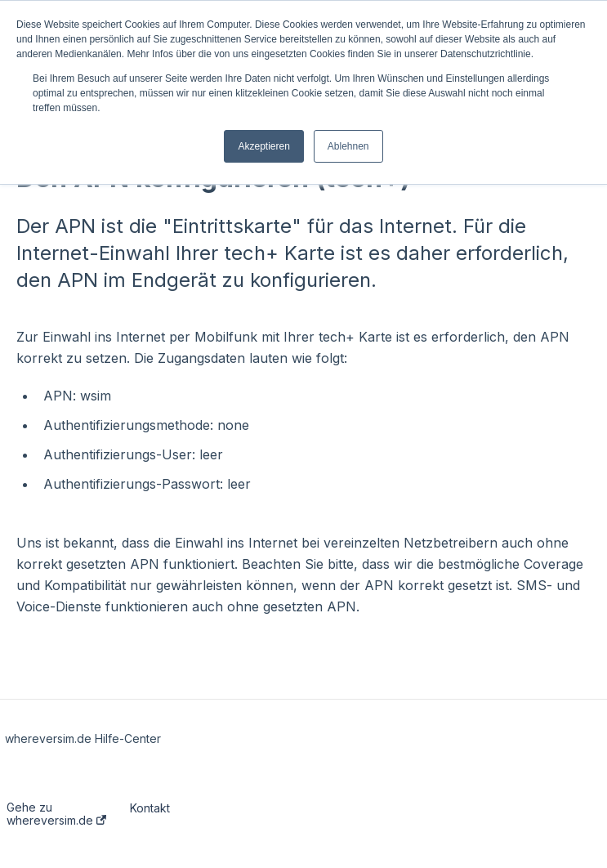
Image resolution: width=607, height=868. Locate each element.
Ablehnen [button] (348, 146)
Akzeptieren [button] (263, 146)
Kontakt (150, 808)
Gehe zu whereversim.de (56, 814)
